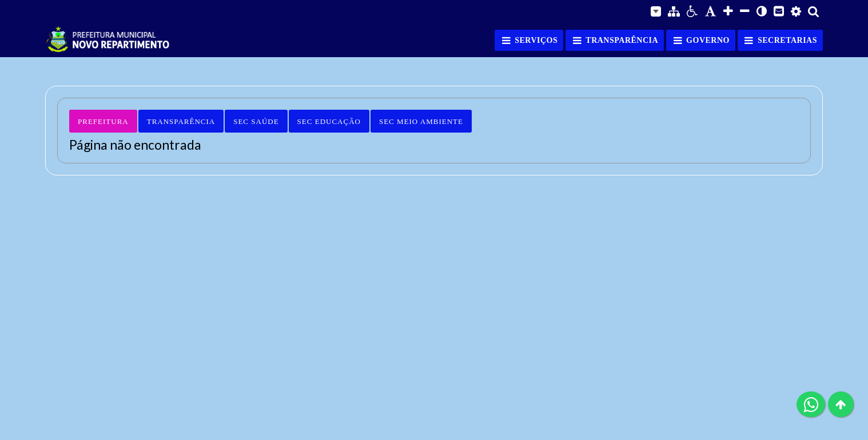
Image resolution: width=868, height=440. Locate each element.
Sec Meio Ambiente (421, 121)
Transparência (181, 121)
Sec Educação (329, 121)
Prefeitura (103, 121)
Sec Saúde (256, 121)
